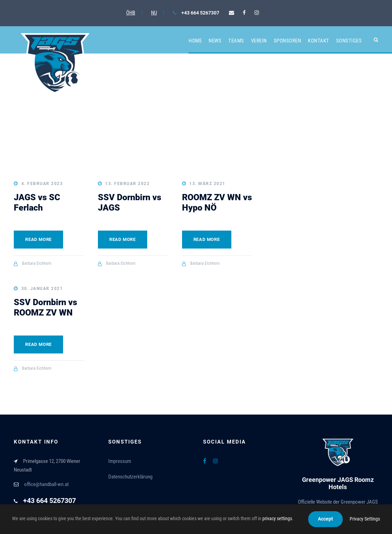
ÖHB (131, 13)
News (215, 41)
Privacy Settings (365, 519)
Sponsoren (288, 41)
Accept (325, 519)
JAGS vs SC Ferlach (37, 202)
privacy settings (277, 518)
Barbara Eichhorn (37, 263)
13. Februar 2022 (127, 184)
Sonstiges (349, 41)
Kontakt (319, 41)
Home (195, 41)
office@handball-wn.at (46, 484)
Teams (236, 41)
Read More (38, 239)
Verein (259, 41)
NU (154, 13)
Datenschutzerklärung (130, 477)
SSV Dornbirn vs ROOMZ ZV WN (46, 307)
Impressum (120, 461)
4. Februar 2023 (42, 184)
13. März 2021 (207, 184)
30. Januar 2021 (42, 289)
